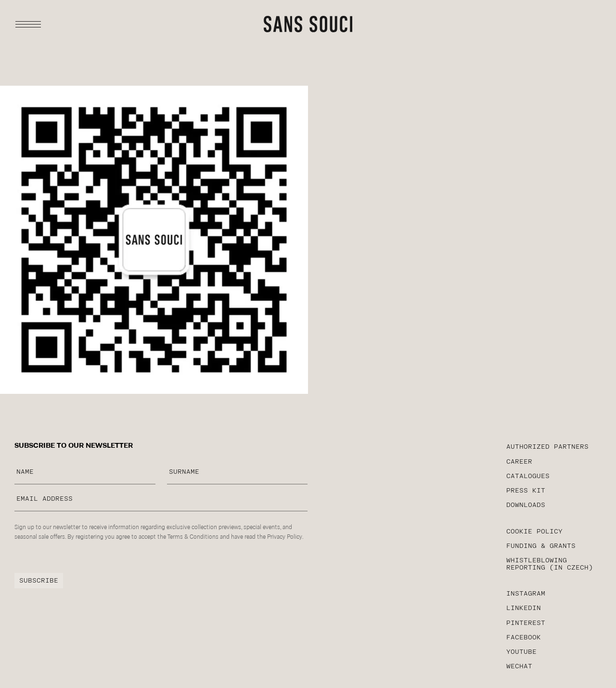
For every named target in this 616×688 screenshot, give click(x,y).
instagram (526, 594)
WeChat (519, 667)
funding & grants (541, 546)
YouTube (521, 652)
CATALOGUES (528, 476)
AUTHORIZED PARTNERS (547, 447)
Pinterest (526, 623)
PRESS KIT (526, 491)
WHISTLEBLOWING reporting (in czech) (550, 564)
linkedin (524, 608)
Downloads (526, 505)
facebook (524, 638)
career (519, 462)
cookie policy (534, 532)
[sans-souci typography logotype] (308, 24)
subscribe (39, 581)
